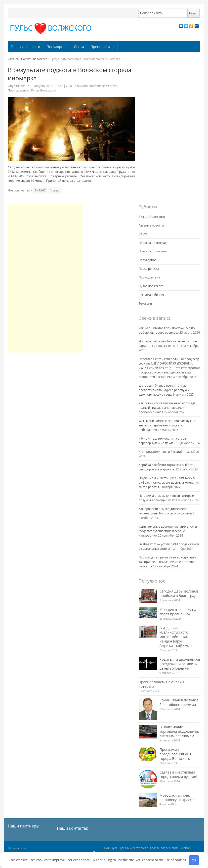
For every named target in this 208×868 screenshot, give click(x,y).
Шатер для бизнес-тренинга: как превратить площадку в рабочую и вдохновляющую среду (164, 390)
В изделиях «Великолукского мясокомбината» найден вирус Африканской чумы (176, 637)
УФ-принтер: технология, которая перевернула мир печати (163, 441)
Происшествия (19, 90)
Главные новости (26, 47)
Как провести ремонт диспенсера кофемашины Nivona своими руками (165, 511)
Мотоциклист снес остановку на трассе (177, 798)
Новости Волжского (34, 59)
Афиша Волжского (75, 86)
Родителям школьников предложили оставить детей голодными (180, 664)
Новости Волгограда (153, 243)
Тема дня (145, 303)
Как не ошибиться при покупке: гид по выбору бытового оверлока (167, 330)
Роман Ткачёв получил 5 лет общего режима (179, 702)
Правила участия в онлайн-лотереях (162, 684)
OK (194, 860)
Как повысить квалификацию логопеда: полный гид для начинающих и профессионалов (167, 408)
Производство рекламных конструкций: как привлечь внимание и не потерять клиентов (168, 562)
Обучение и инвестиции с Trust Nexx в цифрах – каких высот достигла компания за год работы (169, 482)
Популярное (57, 47)
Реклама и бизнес (152, 295)
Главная (13, 59)
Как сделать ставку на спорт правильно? (178, 612)
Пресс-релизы (102, 47)
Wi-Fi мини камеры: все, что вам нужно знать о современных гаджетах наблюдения (167, 425)
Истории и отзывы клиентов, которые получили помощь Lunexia (166, 498)
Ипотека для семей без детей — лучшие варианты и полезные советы (168, 343)
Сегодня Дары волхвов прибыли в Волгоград (179, 593)
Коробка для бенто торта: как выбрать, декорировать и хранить (167, 467)
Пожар (54, 190)
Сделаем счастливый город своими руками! (178, 774)
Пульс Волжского (43, 90)
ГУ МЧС (40, 190)
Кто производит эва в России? (160, 452)
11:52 (46, 86)
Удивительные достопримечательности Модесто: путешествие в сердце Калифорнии (168, 531)
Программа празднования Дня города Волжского (175, 754)
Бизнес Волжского (152, 217)
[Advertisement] (45, 278)
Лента (79, 47)
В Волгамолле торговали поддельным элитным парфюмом (180, 731)
